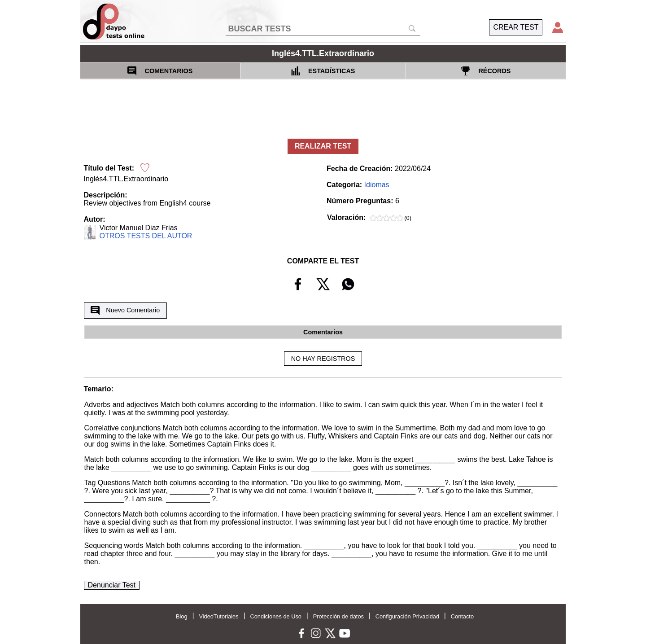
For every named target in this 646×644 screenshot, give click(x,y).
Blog (182, 616)
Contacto (462, 616)
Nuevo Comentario (125, 311)
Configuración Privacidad (407, 616)
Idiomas (377, 185)
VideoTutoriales (218, 616)
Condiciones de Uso (276, 616)
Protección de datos (338, 616)
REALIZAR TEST (323, 146)
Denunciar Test (112, 585)
